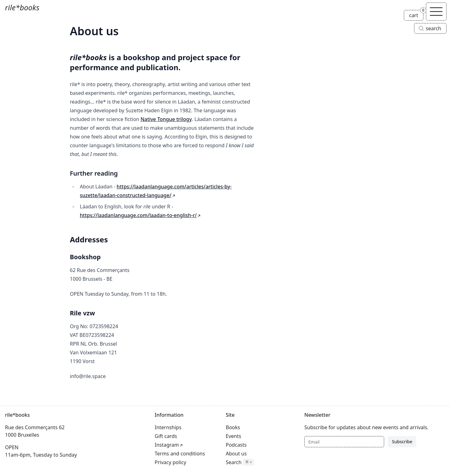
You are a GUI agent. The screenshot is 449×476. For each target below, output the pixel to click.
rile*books (22, 7)
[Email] (344, 442)
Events (233, 436)
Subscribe (402, 442)
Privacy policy (170, 462)
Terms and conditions (180, 454)
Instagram (167, 445)
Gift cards (166, 436)
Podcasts (236, 445)
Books (233, 427)
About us (236, 454)
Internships (168, 427)
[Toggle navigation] (436, 12)
